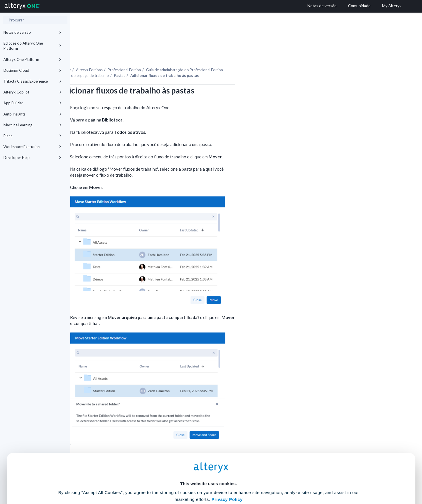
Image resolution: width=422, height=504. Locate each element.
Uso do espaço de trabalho (157, 60)
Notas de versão (32, 32)
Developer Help (32, 158)
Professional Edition (195, 54)
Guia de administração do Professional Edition (255, 54)
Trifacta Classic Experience (32, 81)
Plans (32, 136)
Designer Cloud (32, 70)
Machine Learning (32, 125)
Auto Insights (32, 114)
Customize (255, 479)
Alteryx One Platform (32, 59)
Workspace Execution (32, 147)
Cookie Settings (208, 462)
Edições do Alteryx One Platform (32, 46)
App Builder (32, 103)
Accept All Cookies (168, 479)
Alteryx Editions (160, 54)
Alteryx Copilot (32, 92)
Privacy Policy (227, 446)
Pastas (190, 60)
